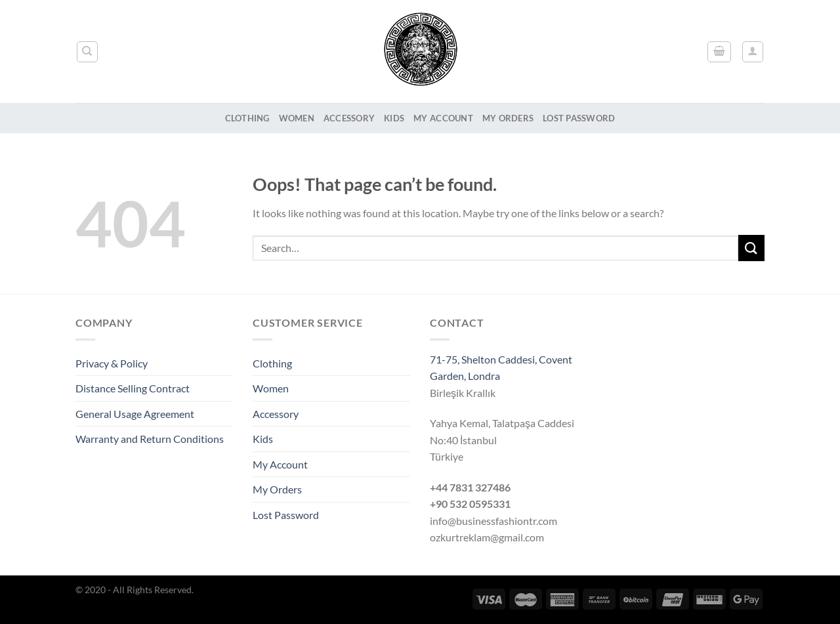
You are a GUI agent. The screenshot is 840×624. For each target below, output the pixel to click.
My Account (443, 118)
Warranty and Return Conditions (150, 439)
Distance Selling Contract (133, 388)
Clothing (247, 118)
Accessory (349, 118)
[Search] (88, 52)
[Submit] (751, 248)
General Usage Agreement (135, 414)
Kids (394, 118)
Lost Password (579, 118)
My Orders (508, 118)
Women (297, 118)
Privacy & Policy (112, 363)
